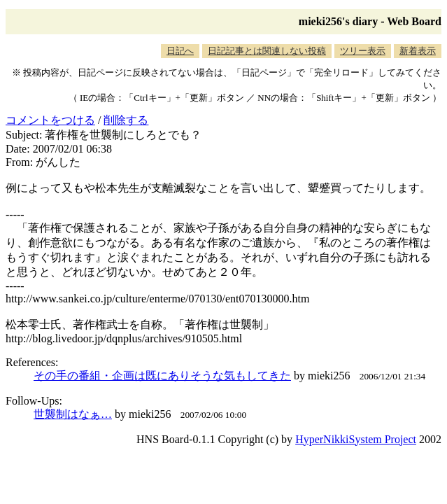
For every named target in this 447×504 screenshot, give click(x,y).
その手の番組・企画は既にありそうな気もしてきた (162, 376)
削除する (126, 120)
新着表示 (418, 51)
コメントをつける (50, 120)
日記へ (180, 51)
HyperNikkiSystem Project (356, 439)
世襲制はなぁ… (73, 414)
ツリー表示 (363, 51)
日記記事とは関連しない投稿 (267, 51)
